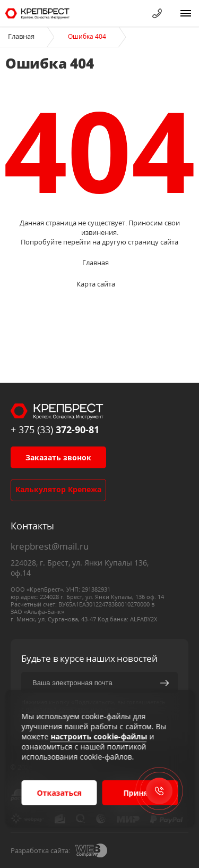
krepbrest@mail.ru (50, 546)
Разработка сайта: (40, 850)
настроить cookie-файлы (99, 736)
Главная (21, 36)
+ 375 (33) (55, 429)
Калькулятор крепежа (58, 489)
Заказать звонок (58, 457)
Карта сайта (96, 284)
